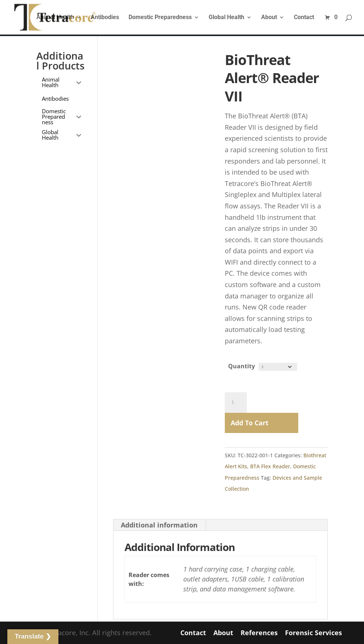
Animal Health (55, 18)
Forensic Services (313, 633)
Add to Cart (250, 422)
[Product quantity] (236, 402)
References (259, 633)
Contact (304, 18)
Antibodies (105, 18)
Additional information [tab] (159, 525)
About (269, 18)
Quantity (242, 366)
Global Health (226, 18)
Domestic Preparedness (160, 18)
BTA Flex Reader (270, 466)
